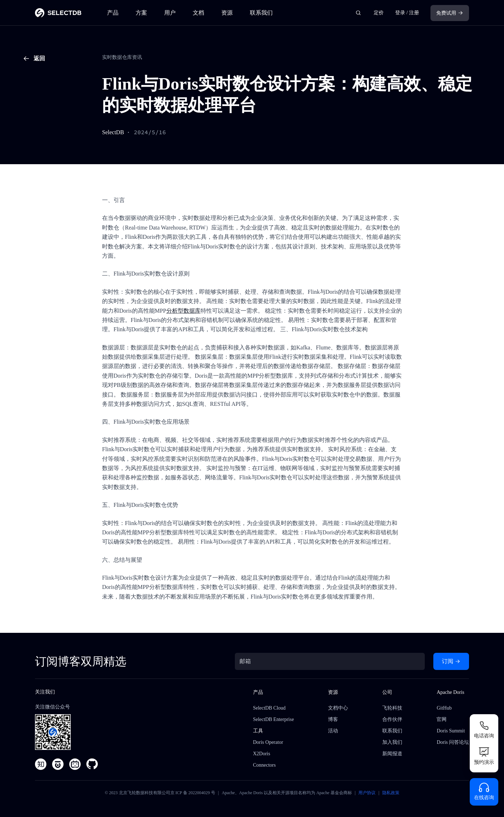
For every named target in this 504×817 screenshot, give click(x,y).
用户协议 (367, 793)
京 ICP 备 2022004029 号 (193, 793)
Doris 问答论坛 (453, 742)
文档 (198, 13)
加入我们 (392, 742)
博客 (333, 719)
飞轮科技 (392, 708)
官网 (442, 719)
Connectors (264, 765)
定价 (379, 13)
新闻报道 (392, 754)
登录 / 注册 (407, 13)
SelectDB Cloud (269, 708)
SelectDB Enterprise (274, 719)
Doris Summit (451, 731)
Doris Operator (268, 742)
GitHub (444, 708)
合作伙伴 (392, 719)
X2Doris (262, 754)
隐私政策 (391, 793)
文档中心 (338, 708)
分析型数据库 (183, 311)
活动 (333, 731)
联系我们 (261, 13)
